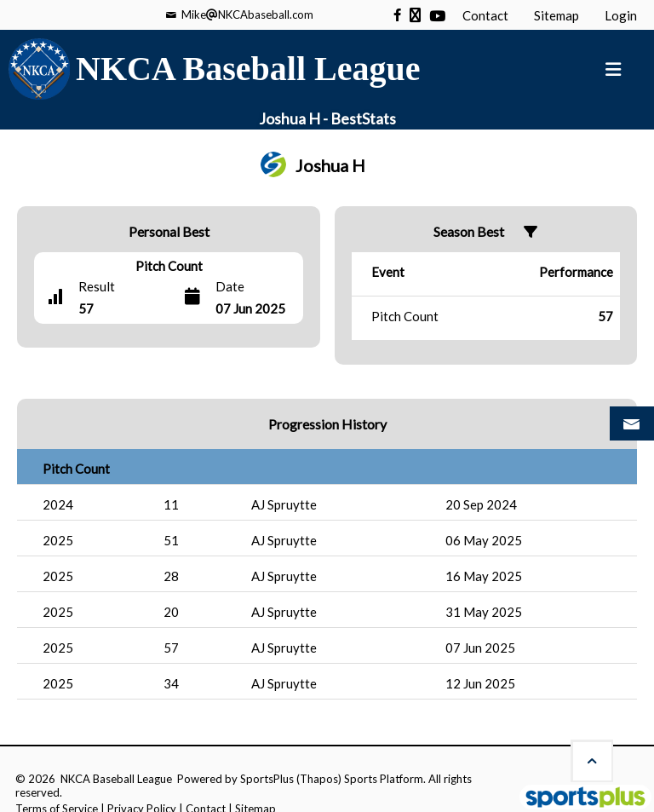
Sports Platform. (385, 779)
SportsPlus (267, 779)
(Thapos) (319, 779)
